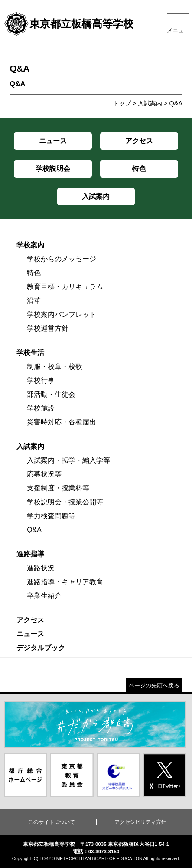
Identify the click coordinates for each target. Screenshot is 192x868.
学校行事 (41, 380)
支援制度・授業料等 (58, 488)
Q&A (34, 530)
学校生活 (30, 353)
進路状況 (41, 568)
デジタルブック (41, 648)
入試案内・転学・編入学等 (68, 460)
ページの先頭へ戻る (154, 686)
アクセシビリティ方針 (140, 822)
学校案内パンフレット (62, 314)
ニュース (30, 634)
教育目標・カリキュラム (65, 287)
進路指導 (30, 554)
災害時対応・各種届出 (62, 422)
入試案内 (150, 103)
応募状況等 (44, 474)
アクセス (30, 620)
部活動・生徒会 (51, 394)
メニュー (178, 30)
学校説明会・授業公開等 (65, 502)
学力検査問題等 (51, 516)
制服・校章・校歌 (55, 367)
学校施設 (41, 408)
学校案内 (30, 245)
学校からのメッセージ (62, 259)
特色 (34, 273)
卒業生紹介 (44, 596)
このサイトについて (52, 822)
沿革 (34, 301)
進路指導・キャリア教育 (65, 582)
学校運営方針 (48, 328)
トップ (122, 103)
